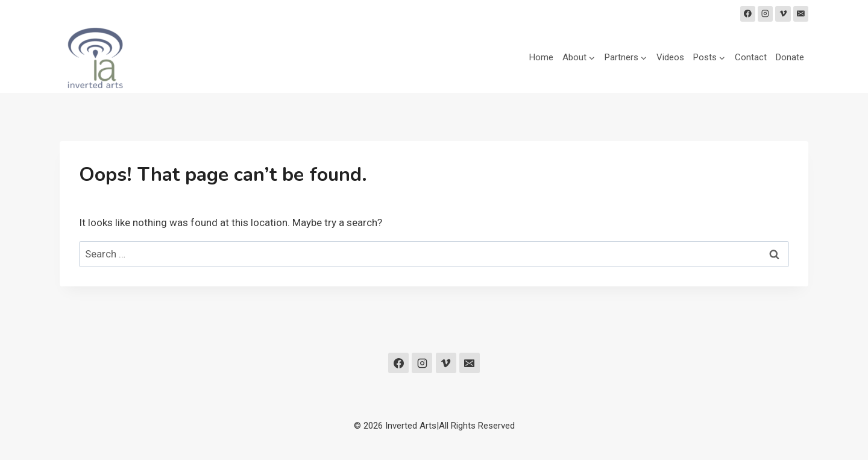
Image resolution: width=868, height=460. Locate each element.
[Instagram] (766, 14)
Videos (670, 57)
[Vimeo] (783, 14)
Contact (751, 57)
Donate (790, 57)
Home (541, 57)
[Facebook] (748, 14)
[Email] (801, 14)
